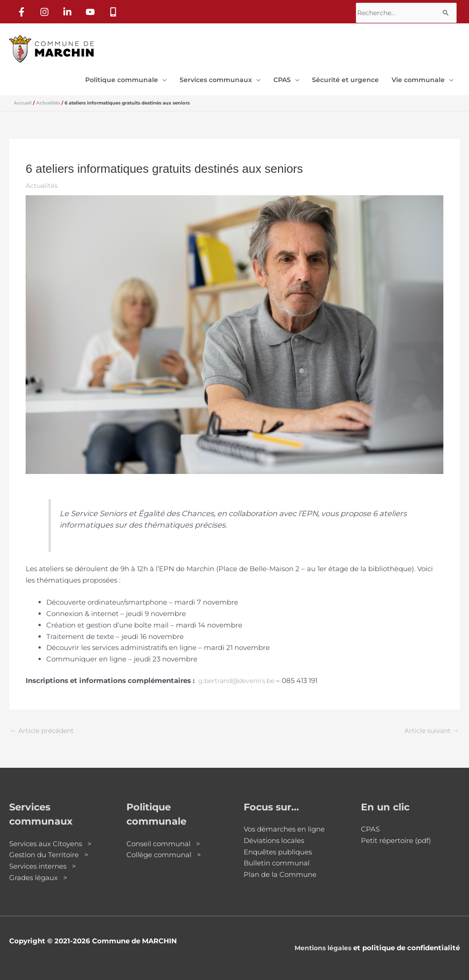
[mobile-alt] (115, 10)
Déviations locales (274, 836)
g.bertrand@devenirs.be (239, 675)
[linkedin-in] (69, 10)
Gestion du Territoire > (49, 851)
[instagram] (46, 10)
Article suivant (430, 726)
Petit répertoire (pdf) (396, 836)
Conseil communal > (163, 839)
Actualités (43, 180)
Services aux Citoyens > (50, 839)
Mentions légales (321, 943)
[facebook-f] (23, 10)
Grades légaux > (38, 873)
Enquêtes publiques (278, 847)
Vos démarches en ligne (284, 825)
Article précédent (44, 726)
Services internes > (43, 862)
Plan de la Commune (280, 870)
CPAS (370, 825)
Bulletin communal (277, 859)
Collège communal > (164, 851)
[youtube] (92, 10)
